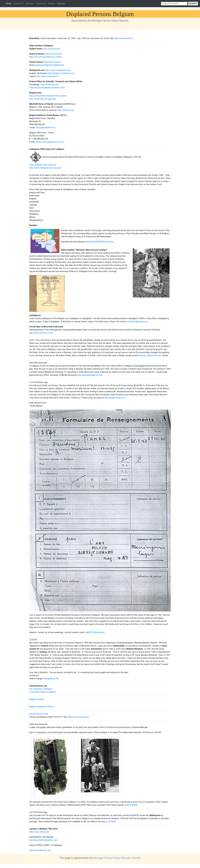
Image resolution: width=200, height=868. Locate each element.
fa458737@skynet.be (95, 632)
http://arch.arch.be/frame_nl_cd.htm (46, 57)
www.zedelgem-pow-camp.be (43, 165)
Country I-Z (41, 4)
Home (9, 3)
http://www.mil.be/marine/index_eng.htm (48, 96)
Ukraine (52, 4)
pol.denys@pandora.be (137, 322)
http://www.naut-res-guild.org (42, 99)
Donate (136, 858)
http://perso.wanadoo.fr (47, 76)
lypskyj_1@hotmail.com (151, 355)
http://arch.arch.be (51, 49)
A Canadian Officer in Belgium (43, 692)
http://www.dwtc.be (50, 85)
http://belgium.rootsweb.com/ (61, 73)
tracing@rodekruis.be (45, 128)
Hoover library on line (39, 714)
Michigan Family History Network (112, 858)
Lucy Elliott (111, 821)
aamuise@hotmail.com (115, 398)
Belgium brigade (37, 699)
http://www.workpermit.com (58, 70)
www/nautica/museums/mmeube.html (47, 88)
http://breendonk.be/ (124, 38)
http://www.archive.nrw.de (41, 333)
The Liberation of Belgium (41, 689)
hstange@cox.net (51, 679)
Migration (61, 4)
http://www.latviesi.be (39, 832)
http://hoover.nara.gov (78, 717)
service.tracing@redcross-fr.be (50, 142)
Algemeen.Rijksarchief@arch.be (50, 65)
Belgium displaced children (41, 707)
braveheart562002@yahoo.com (99, 242)
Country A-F (19, 4)
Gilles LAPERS (131, 805)
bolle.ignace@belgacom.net (90, 375)
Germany (30, 4)
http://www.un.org (66, 110)
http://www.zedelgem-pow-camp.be (45, 168)
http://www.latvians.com (40, 850)
